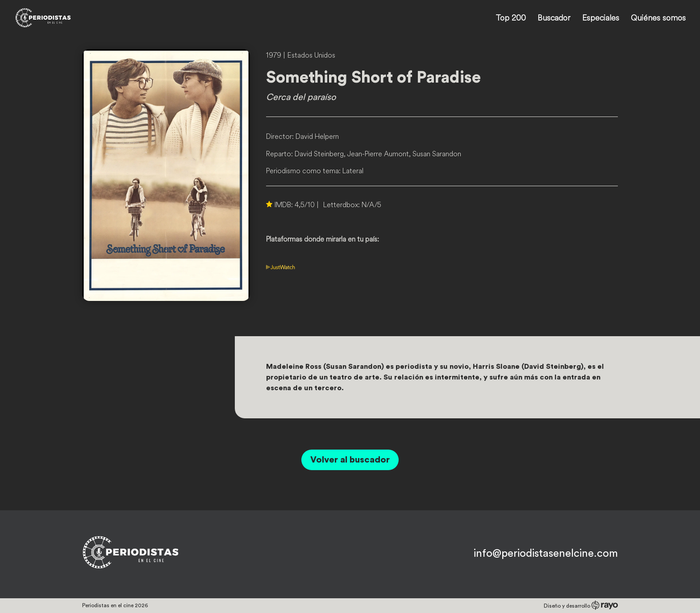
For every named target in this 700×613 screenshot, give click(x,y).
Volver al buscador (350, 460)
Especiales (601, 19)
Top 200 (511, 19)
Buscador (554, 19)
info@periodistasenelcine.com (546, 554)
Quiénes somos (658, 19)
